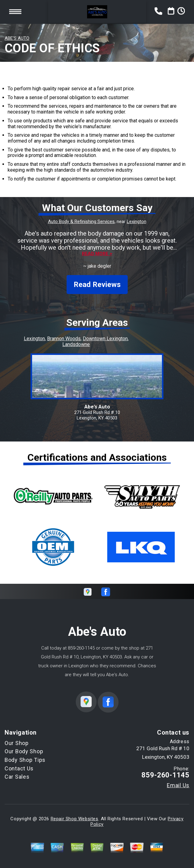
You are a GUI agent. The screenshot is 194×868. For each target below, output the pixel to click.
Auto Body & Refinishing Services (81, 222)
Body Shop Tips (25, 760)
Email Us (178, 785)
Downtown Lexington (105, 339)
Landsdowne (76, 344)
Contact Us (19, 768)
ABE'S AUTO (17, 38)
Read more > (97, 254)
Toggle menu (15, 12)
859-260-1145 (81, 648)
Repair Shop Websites (75, 819)
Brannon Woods (64, 339)
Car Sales (17, 777)
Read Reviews (97, 285)
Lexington (137, 222)
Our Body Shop (24, 751)
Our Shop (17, 743)
